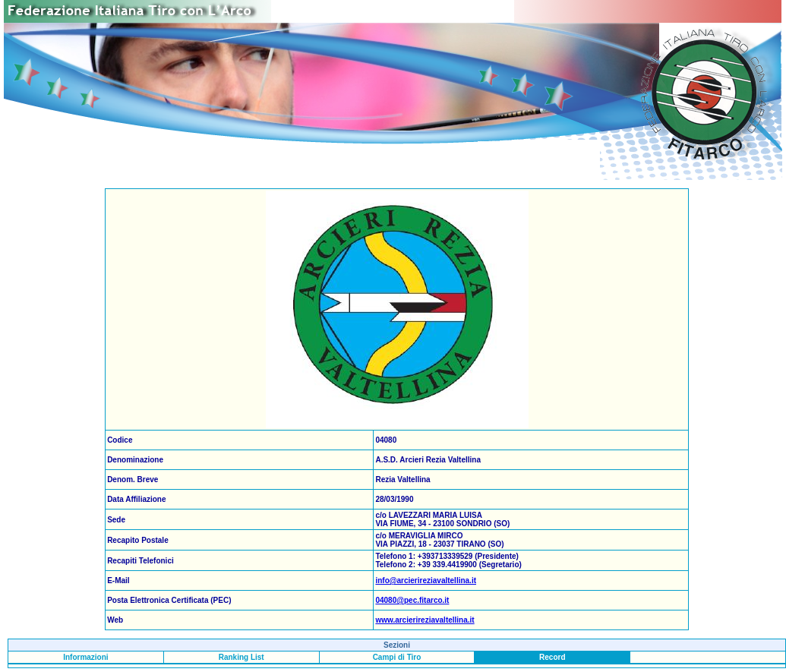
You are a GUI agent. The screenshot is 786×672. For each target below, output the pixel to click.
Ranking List (241, 657)
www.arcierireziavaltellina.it (425, 620)
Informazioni (85, 657)
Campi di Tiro (397, 657)
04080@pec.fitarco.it (412, 600)
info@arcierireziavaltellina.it (426, 581)
